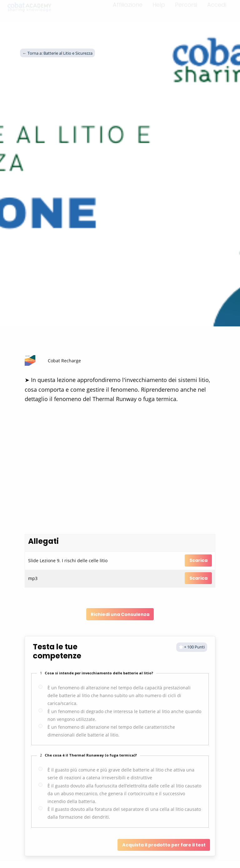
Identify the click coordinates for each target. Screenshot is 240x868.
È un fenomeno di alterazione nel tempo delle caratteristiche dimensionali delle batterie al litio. (111, 731)
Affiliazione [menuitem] (128, 9)
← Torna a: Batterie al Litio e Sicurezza (57, 53)
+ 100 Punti (192, 647)
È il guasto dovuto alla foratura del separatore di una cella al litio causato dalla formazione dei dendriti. (124, 813)
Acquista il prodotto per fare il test (164, 845)
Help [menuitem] (159, 9)
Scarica (198, 560)
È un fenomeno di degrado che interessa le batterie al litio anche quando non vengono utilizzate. (124, 715)
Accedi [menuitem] (217, 9)
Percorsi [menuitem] (186, 9)
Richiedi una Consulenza (120, 614)
